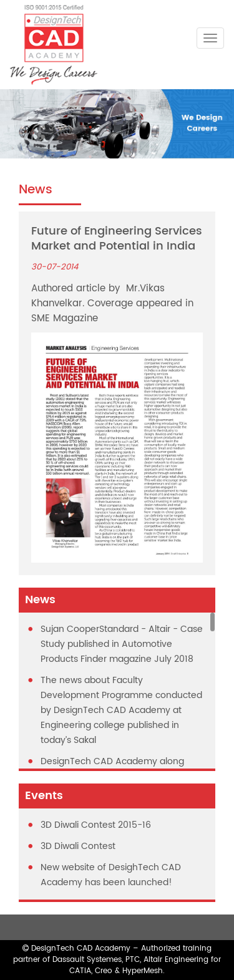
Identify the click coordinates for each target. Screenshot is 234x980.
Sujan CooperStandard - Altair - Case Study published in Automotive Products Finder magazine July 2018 (122, 644)
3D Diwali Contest (78, 846)
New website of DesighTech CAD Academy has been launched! (111, 875)
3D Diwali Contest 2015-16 (96, 825)
